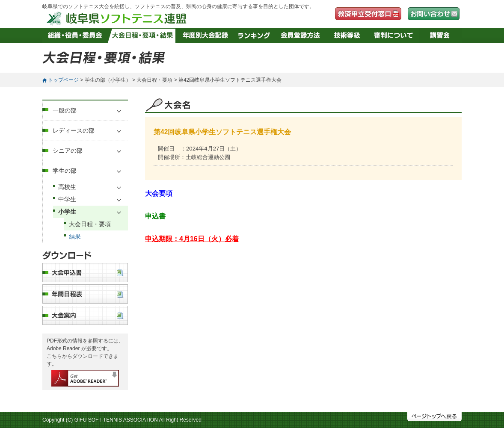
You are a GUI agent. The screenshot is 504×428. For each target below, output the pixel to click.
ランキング (254, 35)
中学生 (67, 199)
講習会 (440, 35)
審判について (394, 35)
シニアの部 (68, 151)
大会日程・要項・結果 (143, 35)
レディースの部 (74, 130)
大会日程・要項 (90, 224)
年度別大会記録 (205, 35)
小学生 (67, 212)
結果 (75, 236)
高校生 (67, 187)
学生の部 (65, 171)
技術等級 (347, 35)
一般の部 (65, 110)
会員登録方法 (301, 35)
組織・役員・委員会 (75, 35)
